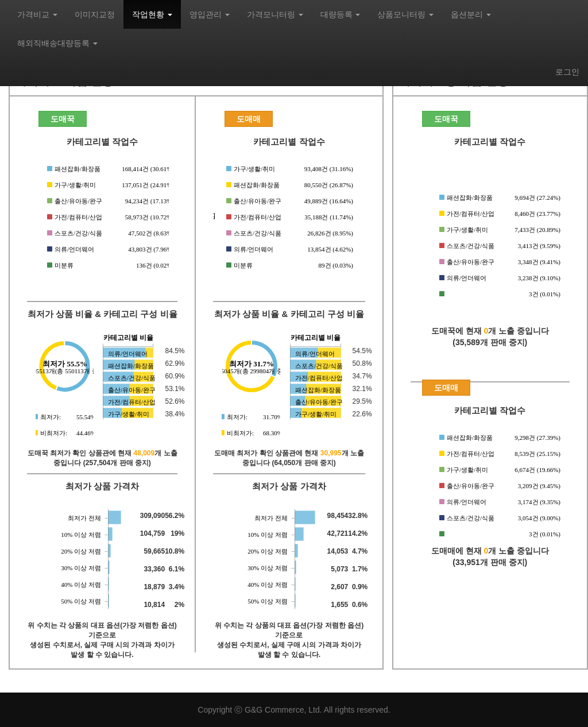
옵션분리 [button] (471, 14)
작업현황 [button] (152, 14)
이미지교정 (95, 14)
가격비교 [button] (37, 14)
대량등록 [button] (341, 14)
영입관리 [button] (210, 14)
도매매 (249, 119)
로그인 (567, 72)
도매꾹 (63, 119)
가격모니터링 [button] (275, 14)
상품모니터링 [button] (405, 14)
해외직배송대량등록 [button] (57, 43)
